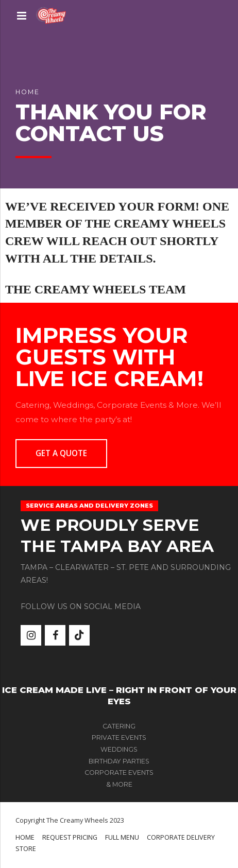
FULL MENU (122, 837)
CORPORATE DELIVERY (181, 837)
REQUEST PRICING (70, 837)
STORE (26, 849)
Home (28, 92)
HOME (25, 837)
